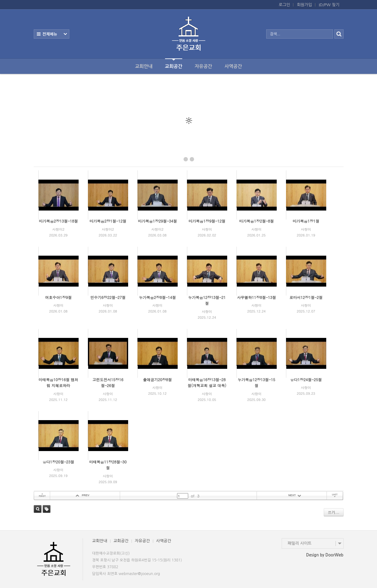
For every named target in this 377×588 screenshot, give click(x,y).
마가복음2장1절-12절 (108, 221)
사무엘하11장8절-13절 (256, 297)
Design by (325, 555)
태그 (47, 509)
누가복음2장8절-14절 (157, 297)
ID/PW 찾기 (329, 5)
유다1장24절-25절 (306, 379)
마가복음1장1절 (306, 221)
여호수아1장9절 (58, 297)
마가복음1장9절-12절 (207, 221)
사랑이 (207, 229)
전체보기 (52, 34)
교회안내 (144, 66)
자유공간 (203, 66)
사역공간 (233, 66)
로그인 (285, 5)
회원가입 (304, 5)
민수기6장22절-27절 (108, 297)
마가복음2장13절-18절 (58, 221)
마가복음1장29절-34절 (157, 221)
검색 (38, 509)
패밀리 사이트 (300, 543)
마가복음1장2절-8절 (256, 221)
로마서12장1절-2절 (306, 297)
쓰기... (334, 512)
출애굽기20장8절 (157, 379)
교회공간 (174, 64)
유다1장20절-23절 (58, 462)
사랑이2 (58, 229)
